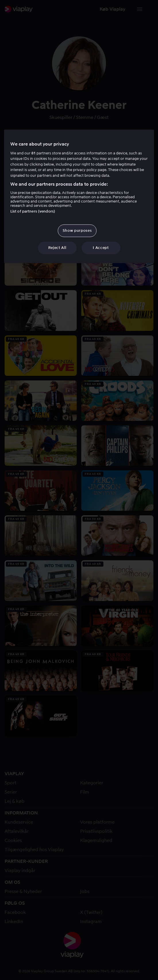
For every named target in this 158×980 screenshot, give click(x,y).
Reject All (57, 248)
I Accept (101, 248)
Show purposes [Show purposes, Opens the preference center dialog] (77, 230)
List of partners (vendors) (33, 211)
